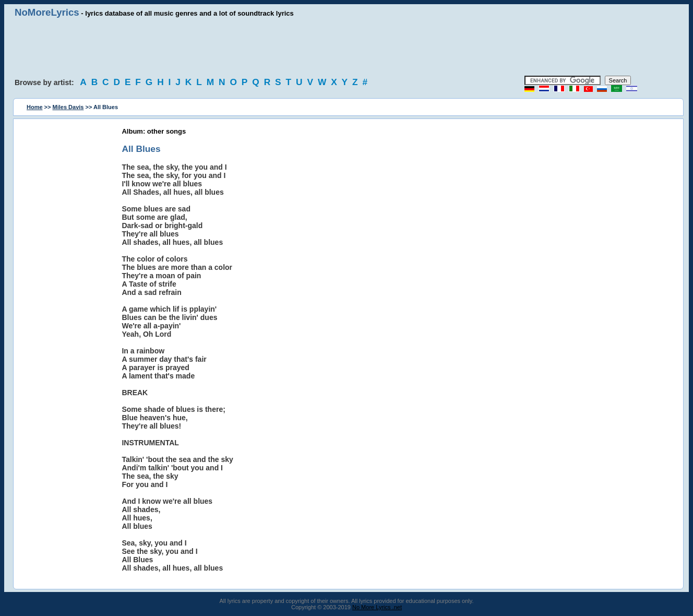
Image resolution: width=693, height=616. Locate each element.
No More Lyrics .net (377, 607)
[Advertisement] (347, 47)
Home (35, 107)
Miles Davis (68, 107)
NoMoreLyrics (47, 12)
